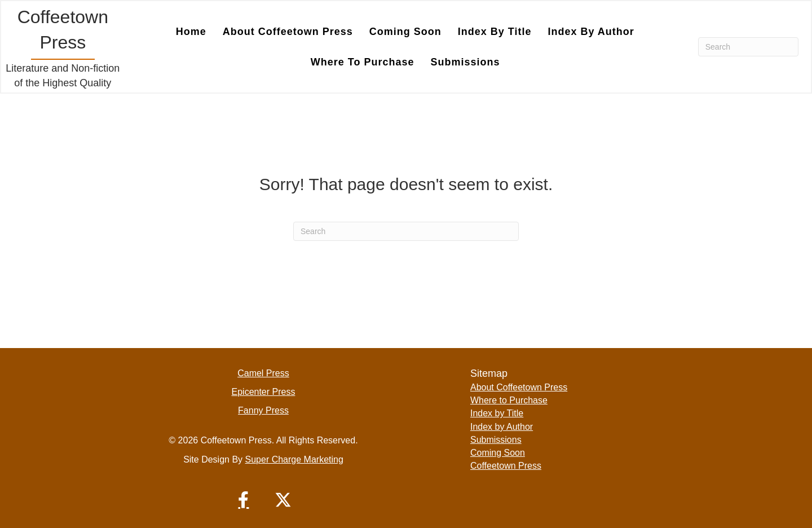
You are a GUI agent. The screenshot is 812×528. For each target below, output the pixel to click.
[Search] (748, 47)
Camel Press (263, 373)
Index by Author (591, 32)
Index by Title (495, 32)
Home (191, 32)
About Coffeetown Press (288, 32)
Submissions (465, 62)
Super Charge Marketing (294, 459)
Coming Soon (405, 32)
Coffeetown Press (506, 466)
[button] (244, 500)
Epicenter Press (264, 392)
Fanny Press (263, 410)
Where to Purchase (363, 62)
